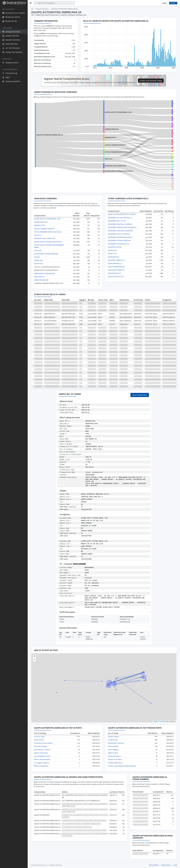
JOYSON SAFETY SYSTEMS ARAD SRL (46, 254)
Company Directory (42, 9)
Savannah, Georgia (41, 746)
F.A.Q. (175, 865)
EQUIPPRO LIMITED (115, 247)
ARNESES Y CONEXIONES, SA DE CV (158, 118)
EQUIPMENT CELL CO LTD (117, 221)
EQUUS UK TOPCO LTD (116, 277)
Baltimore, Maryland (41, 766)
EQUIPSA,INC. (113, 250)
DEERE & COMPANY (153, 180)
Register (173, 3)
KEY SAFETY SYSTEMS (153, 154)
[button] (34, 656)
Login (164, 3)
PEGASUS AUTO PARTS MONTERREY (158, 112)
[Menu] (31, 3)
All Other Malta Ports (115, 763)
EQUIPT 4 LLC (113, 254)
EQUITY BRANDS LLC (115, 263)
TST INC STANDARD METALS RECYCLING (105, 152)
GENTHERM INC (151, 172)
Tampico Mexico (114, 736)
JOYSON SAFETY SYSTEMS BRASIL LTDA (104, 112)
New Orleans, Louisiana (42, 750)
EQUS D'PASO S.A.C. (115, 273)
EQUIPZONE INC (114, 257)
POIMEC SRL (38, 260)
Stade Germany (113, 746)
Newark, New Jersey (41, 753)
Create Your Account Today (151, 81)
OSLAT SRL (38, 250)
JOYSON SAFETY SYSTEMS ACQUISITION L (160, 133)
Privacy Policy (154, 865)
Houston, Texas (39, 736)
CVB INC (37, 257)
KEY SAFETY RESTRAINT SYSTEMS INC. (159, 148)
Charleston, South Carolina (43, 743)
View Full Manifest (140, 395)
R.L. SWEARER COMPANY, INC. (156, 167)
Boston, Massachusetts (42, 759)
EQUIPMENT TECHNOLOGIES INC (119, 240)
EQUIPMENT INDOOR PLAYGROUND (120, 231)
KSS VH (148, 142)
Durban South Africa (115, 759)
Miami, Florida (39, 740)
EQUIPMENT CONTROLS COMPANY (120, 224)
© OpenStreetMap (163, 721)
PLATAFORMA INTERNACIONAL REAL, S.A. (160, 161)
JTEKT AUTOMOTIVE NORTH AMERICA (159, 175)
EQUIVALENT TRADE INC (116, 270)
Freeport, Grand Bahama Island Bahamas (122, 766)
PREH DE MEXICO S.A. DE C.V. (156, 104)
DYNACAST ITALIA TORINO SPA (102, 166)
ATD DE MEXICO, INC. (153, 125)
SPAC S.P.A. (95, 159)
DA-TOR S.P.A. (39, 264)
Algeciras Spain (113, 753)
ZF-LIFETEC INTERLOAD (154, 151)
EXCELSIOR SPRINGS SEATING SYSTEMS (159, 157)
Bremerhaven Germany (116, 743)
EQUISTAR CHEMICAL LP (116, 260)
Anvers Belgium (113, 750)
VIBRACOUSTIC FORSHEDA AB (44, 273)
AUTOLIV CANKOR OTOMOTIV (102, 145)
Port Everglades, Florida (42, 756)
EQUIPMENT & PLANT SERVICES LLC (120, 218)
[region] (14, 437)
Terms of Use (166, 865)
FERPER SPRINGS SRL (153, 189)
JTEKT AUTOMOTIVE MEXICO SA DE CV (159, 182)
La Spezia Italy (113, 740)
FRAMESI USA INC (152, 164)
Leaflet (155, 721)
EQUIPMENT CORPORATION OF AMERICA (122, 227)
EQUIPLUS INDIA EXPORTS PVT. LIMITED (122, 214)
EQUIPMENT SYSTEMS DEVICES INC (120, 237)
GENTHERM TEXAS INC (154, 169)
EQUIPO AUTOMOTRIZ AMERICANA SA (50, 135)
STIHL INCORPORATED (154, 178)
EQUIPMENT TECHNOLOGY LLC (119, 244)
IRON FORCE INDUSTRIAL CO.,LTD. (158, 186)
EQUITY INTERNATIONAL (116, 267)
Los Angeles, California (42, 763)
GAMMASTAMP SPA (98, 129)
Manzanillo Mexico (114, 756)
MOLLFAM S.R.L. (40, 277)
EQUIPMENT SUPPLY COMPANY (119, 234)
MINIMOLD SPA (97, 137)
